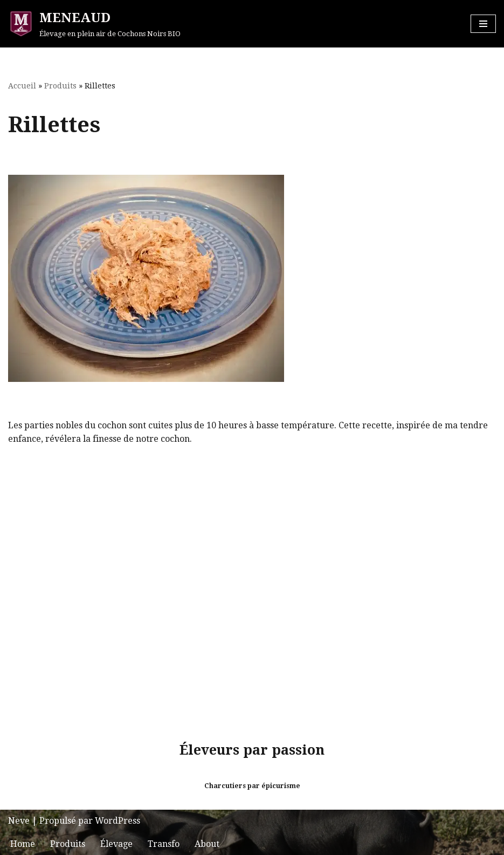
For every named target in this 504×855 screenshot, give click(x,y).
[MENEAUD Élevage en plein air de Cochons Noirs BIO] (94, 24)
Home (23, 844)
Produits (60, 86)
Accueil (22, 86)
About (207, 844)
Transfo (164, 844)
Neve (19, 821)
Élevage (116, 844)
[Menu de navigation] (483, 24)
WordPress (118, 821)
